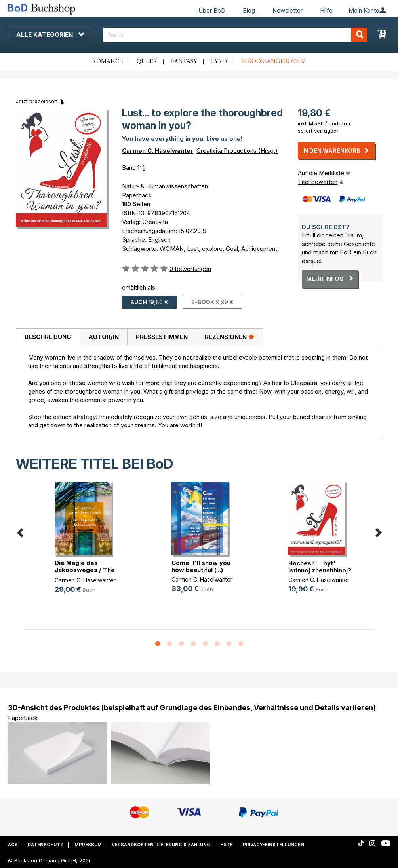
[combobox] (235, 35)
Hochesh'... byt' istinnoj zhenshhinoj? (320, 567)
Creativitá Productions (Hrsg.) (237, 151)
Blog (249, 10)
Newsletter (288, 10)
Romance (108, 62)
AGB (13, 845)
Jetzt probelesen (37, 101)
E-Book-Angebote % (274, 62)
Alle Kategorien (50, 35)
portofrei (339, 123)
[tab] (48, 337)
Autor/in (104, 337)
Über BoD (212, 10)
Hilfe (326, 10)
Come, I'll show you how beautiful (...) (201, 566)
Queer (147, 62)
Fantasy (184, 62)
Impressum (88, 845)
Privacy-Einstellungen (273, 845)
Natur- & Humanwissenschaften (165, 186)
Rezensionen (229, 337)
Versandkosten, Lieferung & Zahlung (161, 845)
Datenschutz (46, 845)
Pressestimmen (162, 337)
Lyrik (220, 62)
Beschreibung (48, 337)
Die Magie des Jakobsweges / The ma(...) (85, 570)
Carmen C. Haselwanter (158, 151)
